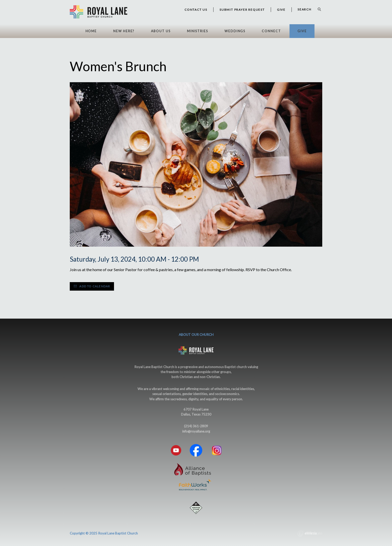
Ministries (197, 31)
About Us (161, 31)
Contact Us (196, 10)
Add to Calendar (92, 286)
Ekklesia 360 (310, 534)
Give (302, 31)
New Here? (124, 31)
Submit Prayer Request (242, 10)
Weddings (235, 31)
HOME (91, 31)
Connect (271, 31)
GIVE (281, 10)
